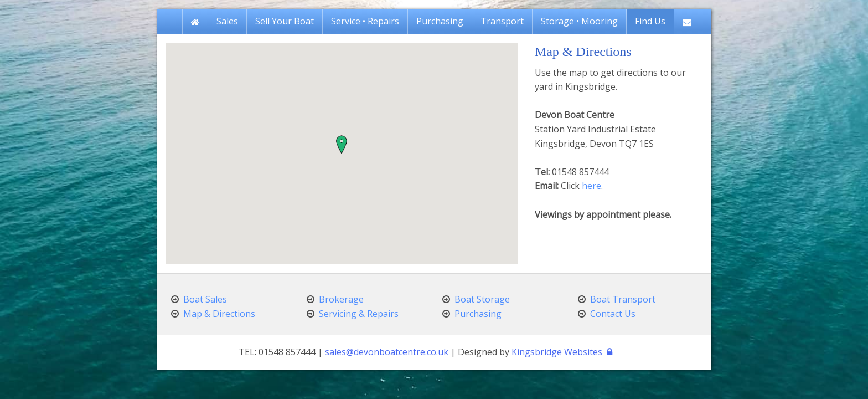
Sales (227, 21)
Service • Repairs (365, 21)
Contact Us (613, 314)
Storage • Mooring (579, 21)
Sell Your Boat (285, 21)
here (591, 186)
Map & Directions (219, 314)
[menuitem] (195, 21)
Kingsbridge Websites (557, 352)
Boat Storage (482, 299)
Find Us (650, 21)
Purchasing (440, 21)
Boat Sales (205, 299)
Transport (502, 21)
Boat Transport (623, 299)
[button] (342, 145)
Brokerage (341, 299)
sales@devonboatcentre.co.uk (387, 352)
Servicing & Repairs (359, 314)
